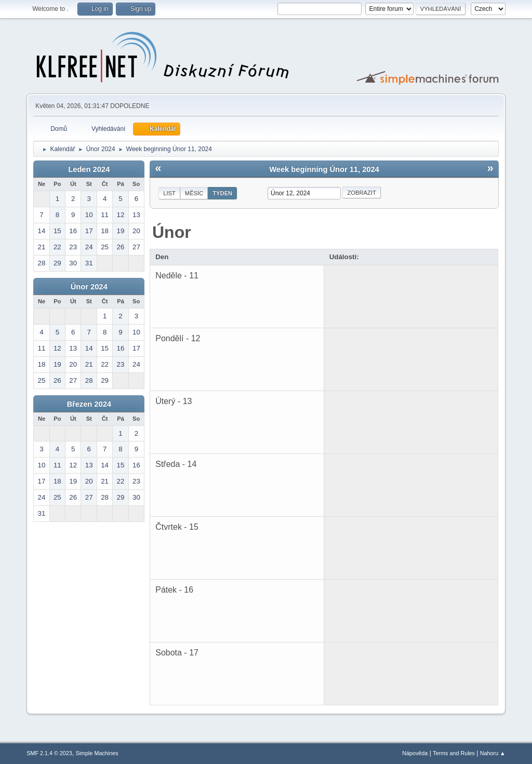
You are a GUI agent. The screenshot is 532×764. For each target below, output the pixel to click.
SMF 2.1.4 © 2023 (49, 753)
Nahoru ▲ (493, 753)
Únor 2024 (89, 287)
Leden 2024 (89, 169)
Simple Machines (97, 753)
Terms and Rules (454, 753)
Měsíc (194, 193)
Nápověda (415, 753)
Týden (222, 193)
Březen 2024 (89, 404)
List (169, 193)
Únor (172, 232)
